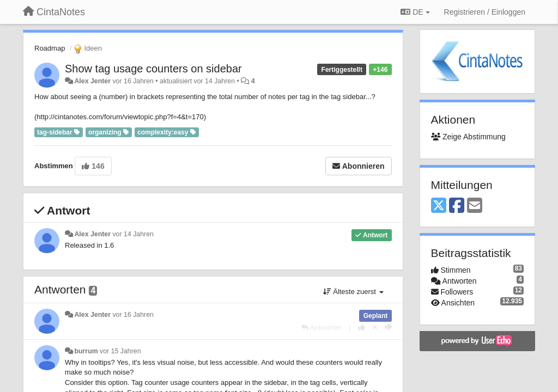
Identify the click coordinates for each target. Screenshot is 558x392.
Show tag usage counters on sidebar (153, 69)
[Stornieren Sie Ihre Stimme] (375, 327)
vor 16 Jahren (133, 315)
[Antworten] (322, 327)
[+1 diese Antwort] (362, 327)
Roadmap (50, 48)
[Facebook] (457, 206)
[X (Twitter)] (439, 206)
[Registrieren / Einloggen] (485, 12)
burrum (86, 351)
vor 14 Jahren (133, 234)
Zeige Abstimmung (468, 137)
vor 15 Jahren (120, 351)
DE (415, 12)
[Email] (475, 206)
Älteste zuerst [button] (353, 292)
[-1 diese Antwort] (388, 327)
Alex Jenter (92, 81)
